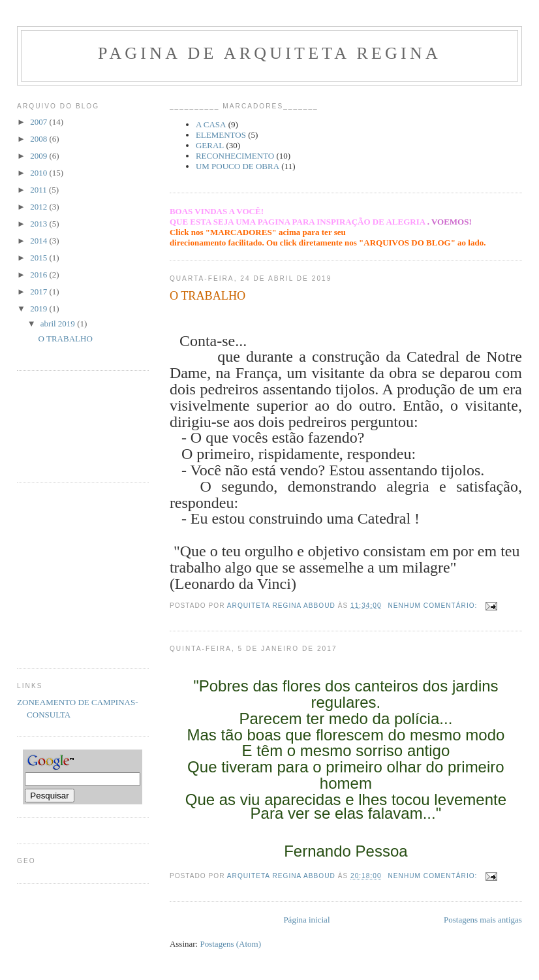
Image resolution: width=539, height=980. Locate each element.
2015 (39, 258)
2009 (39, 156)
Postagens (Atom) (230, 944)
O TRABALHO (208, 296)
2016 (39, 275)
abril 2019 (59, 324)
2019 (39, 308)
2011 (39, 190)
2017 (39, 292)
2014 (39, 241)
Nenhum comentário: (434, 606)
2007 (39, 122)
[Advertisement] (58, 425)
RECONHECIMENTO (235, 156)
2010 (39, 173)
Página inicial (306, 920)
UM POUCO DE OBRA (238, 166)
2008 (39, 139)
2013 (39, 224)
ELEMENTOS (221, 135)
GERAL (210, 145)
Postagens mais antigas (483, 920)
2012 (39, 207)
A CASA (211, 124)
